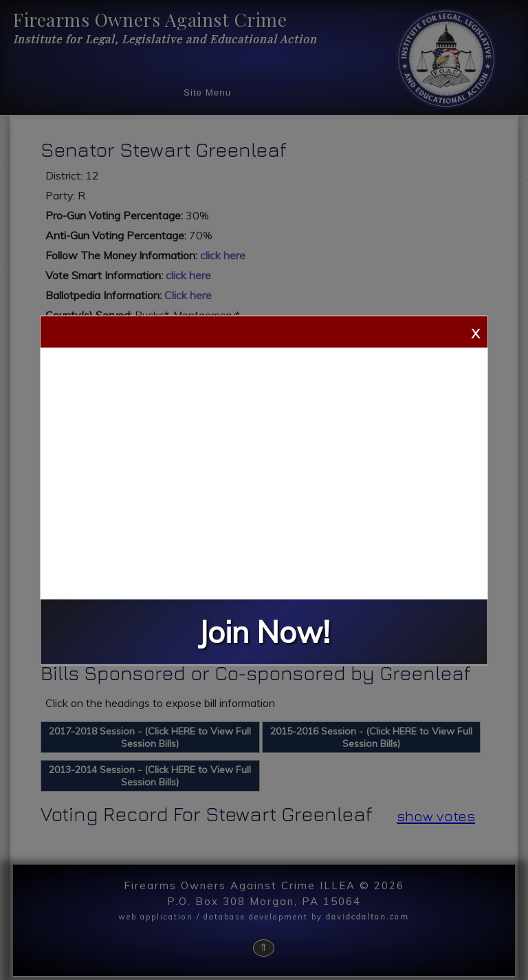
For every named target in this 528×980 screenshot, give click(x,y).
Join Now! (264, 632)
